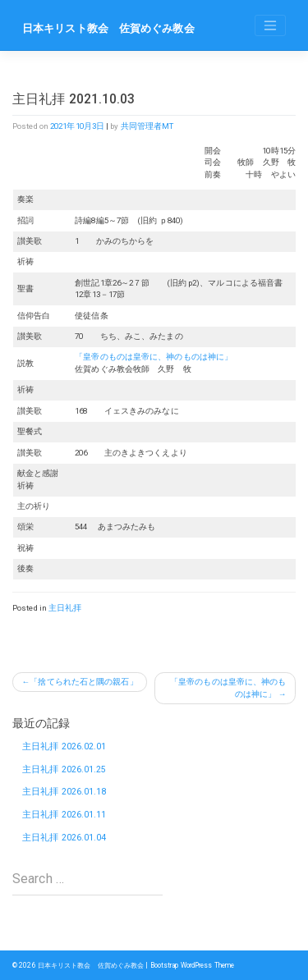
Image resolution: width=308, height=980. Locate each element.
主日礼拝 (65, 608)
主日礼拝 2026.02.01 (64, 746)
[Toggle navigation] (270, 25)
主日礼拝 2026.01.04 (64, 838)
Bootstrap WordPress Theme (193, 965)
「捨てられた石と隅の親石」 (83, 682)
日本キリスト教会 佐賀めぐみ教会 (108, 28)
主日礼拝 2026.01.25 (64, 769)
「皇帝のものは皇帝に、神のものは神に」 (154, 357)
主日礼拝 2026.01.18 (64, 792)
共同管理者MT (147, 126)
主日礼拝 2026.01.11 (64, 815)
